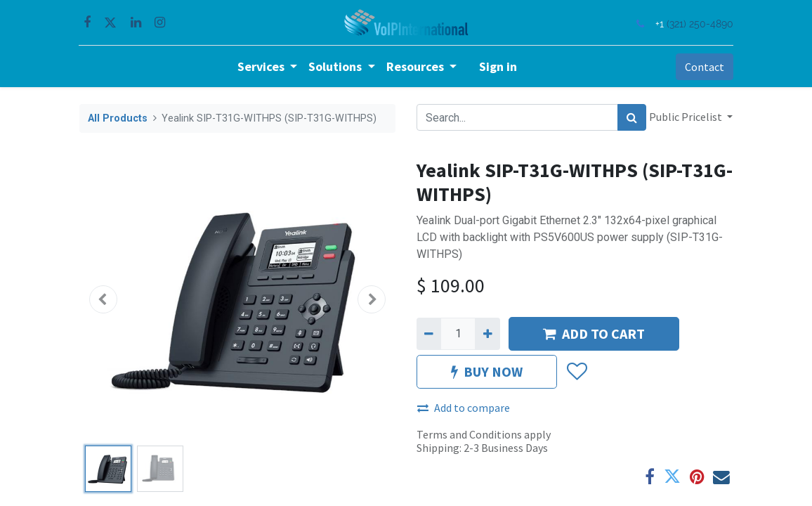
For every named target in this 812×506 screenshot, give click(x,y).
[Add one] (487, 334)
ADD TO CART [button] (594, 333)
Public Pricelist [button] (687, 117)
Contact (704, 67)
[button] (103, 299)
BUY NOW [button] (487, 371)
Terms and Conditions (469, 434)
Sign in (498, 66)
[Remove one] (429, 334)
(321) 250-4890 (699, 24)
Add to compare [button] (464, 408)
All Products (118, 118)
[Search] (632, 117)
